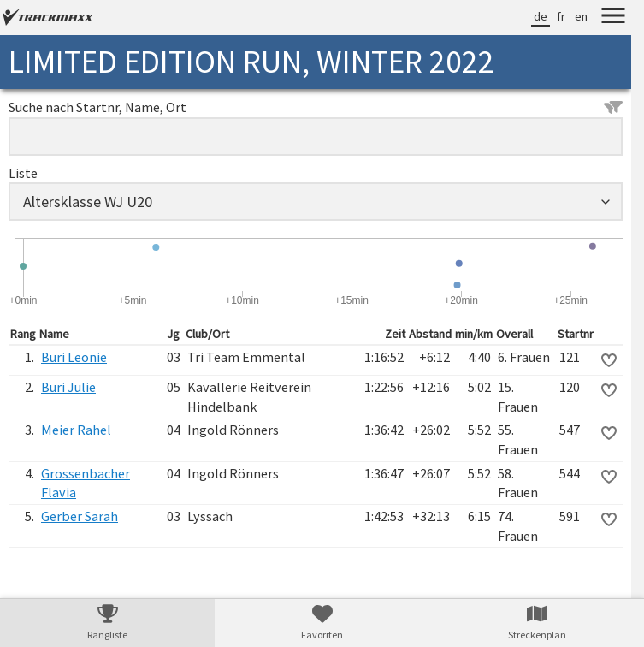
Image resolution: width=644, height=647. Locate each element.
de (541, 16)
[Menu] (613, 18)
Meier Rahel (76, 430)
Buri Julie (68, 387)
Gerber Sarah (80, 516)
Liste (23, 173)
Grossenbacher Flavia (86, 483)
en (581, 16)
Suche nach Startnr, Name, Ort (316, 107)
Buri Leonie (74, 357)
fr (561, 16)
